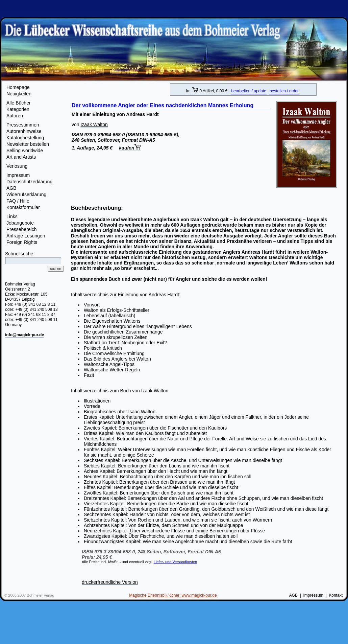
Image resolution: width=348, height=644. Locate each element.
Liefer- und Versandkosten (175, 562)
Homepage (18, 87)
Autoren (15, 116)
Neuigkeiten (19, 94)
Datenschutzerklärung (29, 182)
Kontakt (336, 595)
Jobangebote (20, 223)
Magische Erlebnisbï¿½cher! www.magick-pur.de (173, 595)
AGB (11, 188)
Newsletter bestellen (28, 144)
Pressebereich (22, 229)
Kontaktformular (23, 207)
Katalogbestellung (25, 138)
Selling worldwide (25, 151)
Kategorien (18, 109)
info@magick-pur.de (24, 335)
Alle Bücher (19, 103)
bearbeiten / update (249, 91)
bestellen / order (284, 91)
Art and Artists (21, 157)
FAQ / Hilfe (18, 201)
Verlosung (17, 166)
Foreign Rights (22, 242)
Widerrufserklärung (26, 194)
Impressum (18, 175)
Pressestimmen (23, 125)
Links (12, 216)
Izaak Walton (94, 124)
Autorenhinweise (24, 131)
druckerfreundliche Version (110, 582)
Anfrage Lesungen (26, 236)
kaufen (130, 148)
